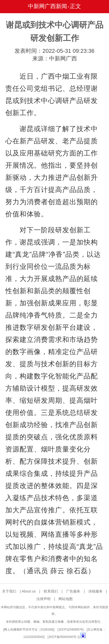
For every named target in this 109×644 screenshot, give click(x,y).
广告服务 (73, 591)
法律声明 (43, 599)
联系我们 (51, 591)
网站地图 (66, 599)
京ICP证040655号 (71, 630)
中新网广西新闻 (48, 6)
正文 (75, 6)
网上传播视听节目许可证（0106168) (29, 630)
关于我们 (9, 591)
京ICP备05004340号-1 (64, 637)
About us (29, 591)
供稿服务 (96, 591)
